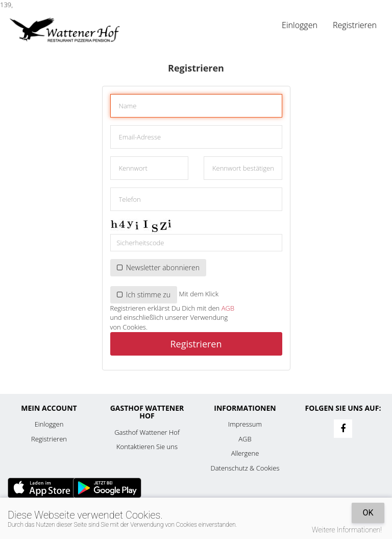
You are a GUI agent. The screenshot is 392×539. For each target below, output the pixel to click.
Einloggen (300, 25)
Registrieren (355, 25)
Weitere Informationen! (347, 530)
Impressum (245, 424)
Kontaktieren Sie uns (147, 447)
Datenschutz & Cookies (245, 468)
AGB (228, 308)
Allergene (245, 453)
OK (368, 513)
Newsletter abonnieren (158, 267)
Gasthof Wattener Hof (147, 432)
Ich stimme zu (144, 295)
